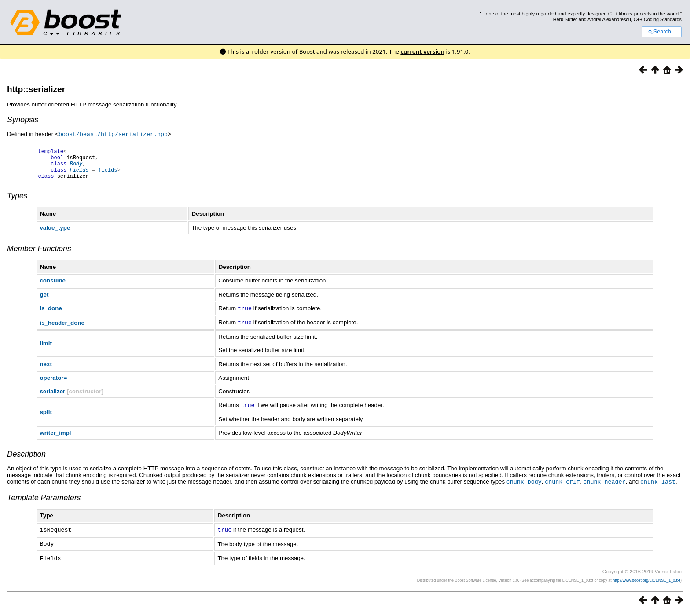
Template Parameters (44, 502)
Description (26, 459)
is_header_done (62, 328)
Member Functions (39, 255)
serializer (52, 397)
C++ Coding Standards (658, 19)
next (46, 369)
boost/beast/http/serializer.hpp (113, 134)
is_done (51, 314)
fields (108, 174)
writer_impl (55, 438)
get (44, 301)
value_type (55, 234)
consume (53, 287)
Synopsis (23, 120)
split (46, 417)
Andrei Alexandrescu (609, 19)
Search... (662, 32)
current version (422, 51)
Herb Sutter (565, 19)
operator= (53, 383)
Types (17, 202)
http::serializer (36, 89)
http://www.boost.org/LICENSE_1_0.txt (646, 583)
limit (46, 349)
